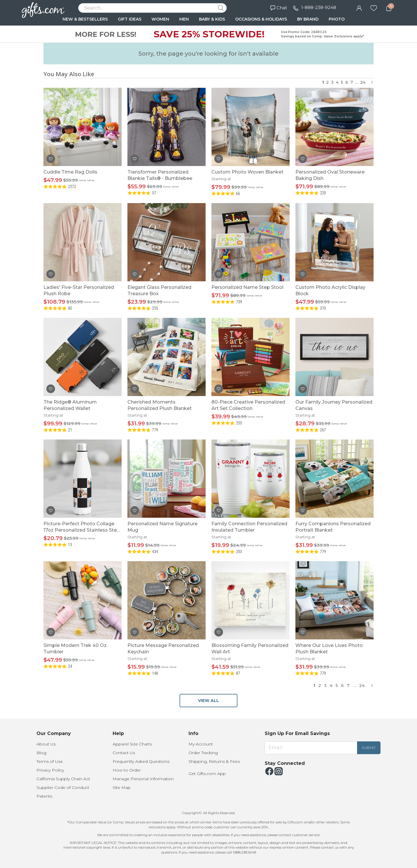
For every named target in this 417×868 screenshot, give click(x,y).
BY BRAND (308, 19)
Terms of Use (50, 761)
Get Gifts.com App (207, 774)
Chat (279, 8)
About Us (46, 744)
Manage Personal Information (143, 779)
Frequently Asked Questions (141, 761)
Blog (41, 753)
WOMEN (160, 19)
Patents (44, 796)
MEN (184, 19)
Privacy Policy (50, 770)
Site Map (122, 787)
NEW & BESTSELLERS (85, 19)
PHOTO (337, 19)
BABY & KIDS (212, 19)
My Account (201, 744)
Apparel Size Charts (132, 744)
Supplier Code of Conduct (63, 787)
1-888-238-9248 (319, 7)
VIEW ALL (209, 701)
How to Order (127, 770)
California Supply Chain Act (63, 779)
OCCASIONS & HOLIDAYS (261, 19)
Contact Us (124, 753)
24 (363, 82)
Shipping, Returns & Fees (214, 761)
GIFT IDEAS (130, 19)
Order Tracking (203, 753)
